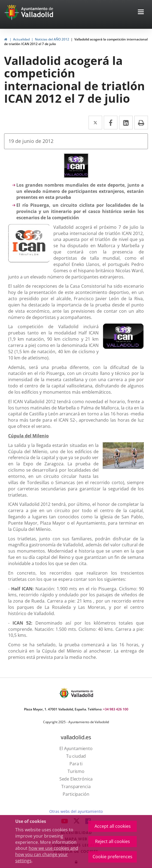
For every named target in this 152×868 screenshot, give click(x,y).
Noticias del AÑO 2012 (52, 39)
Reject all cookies (113, 841)
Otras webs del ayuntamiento (76, 811)
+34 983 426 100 (116, 709)
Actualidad (21, 39)
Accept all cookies (113, 826)
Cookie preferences (113, 857)
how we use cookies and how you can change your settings (47, 854)
